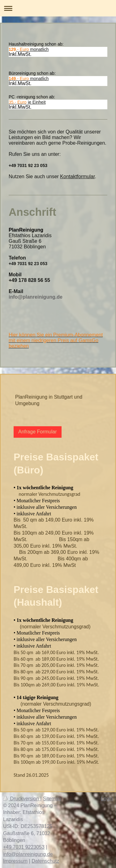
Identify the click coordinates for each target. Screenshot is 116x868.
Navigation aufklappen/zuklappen (58, 8)
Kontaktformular (77, 176)
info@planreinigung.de (28, 854)
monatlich (32, 49)
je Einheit (37, 102)
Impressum (15, 861)
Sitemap (52, 799)
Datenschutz (45, 861)
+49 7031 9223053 (24, 847)
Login (107, 799)
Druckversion (22, 799)
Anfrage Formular (38, 432)
